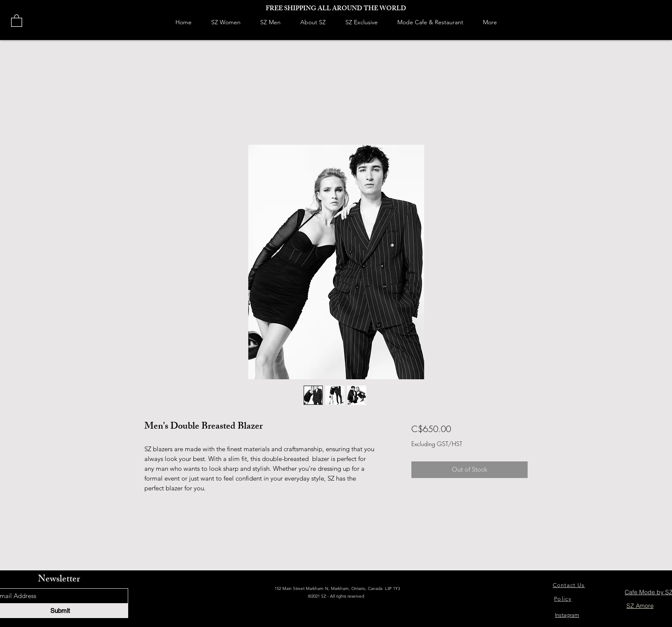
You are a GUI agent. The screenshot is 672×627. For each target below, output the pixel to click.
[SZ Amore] (640, 606)
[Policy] (564, 599)
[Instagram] (567, 615)
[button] (17, 20)
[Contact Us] (570, 585)
